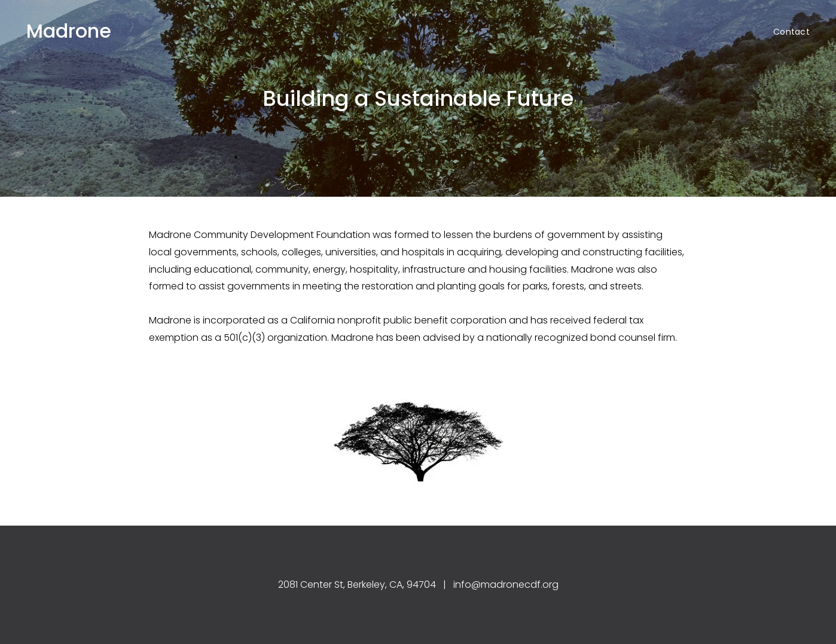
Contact (791, 32)
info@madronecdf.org (506, 585)
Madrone (69, 31)
